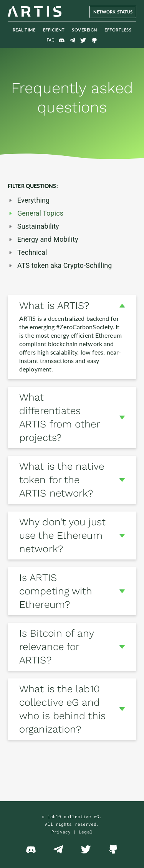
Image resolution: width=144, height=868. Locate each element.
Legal (86, 832)
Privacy (61, 832)
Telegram (73, 40)
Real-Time (24, 30)
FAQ (51, 40)
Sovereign (84, 30)
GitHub (94, 40)
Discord (61, 40)
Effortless (118, 30)
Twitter (83, 40)
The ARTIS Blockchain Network (35, 12)
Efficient (54, 30)
